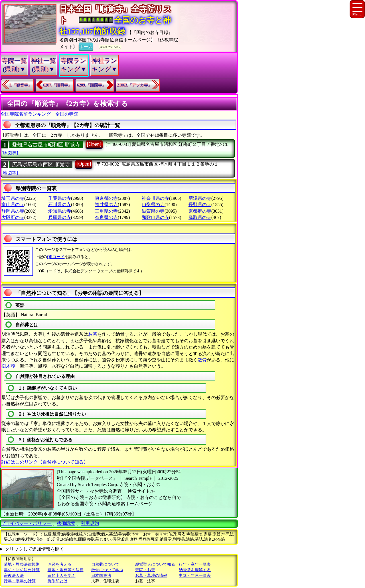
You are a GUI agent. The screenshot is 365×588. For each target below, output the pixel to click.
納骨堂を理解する (195, 570)
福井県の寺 (106, 205)
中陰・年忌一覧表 (195, 576)
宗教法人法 (14, 576)
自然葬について (105, 564)
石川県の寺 (60, 205)
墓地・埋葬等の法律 (66, 570)
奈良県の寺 (106, 217)
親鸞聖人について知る (155, 564)
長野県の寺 (200, 205)
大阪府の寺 (13, 217)
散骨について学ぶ (107, 570)
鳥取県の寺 (200, 217)
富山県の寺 (13, 205)
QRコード (56, 257)
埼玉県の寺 (13, 198)
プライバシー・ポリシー (27, 523)
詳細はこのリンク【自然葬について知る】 (45, 462)
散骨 (202, 360)
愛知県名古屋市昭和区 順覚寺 (46, 145)
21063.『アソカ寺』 (135, 85)
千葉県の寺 (60, 198)
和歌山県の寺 (155, 217)
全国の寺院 (67, 114)
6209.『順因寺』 (92, 85)
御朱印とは (58, 581)
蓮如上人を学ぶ (62, 576)
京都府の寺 (200, 211)
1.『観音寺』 (21, 85)
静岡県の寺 (13, 211)
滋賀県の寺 (153, 211)
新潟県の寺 (200, 198)
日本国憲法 (101, 576)
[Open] (94, 144)
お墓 (93, 334)
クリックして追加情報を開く (35, 549)
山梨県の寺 (153, 205)
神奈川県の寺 (155, 198)
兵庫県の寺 (60, 217)
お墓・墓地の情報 (151, 576)
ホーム (86, 46)
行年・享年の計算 (20, 581)
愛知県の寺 (60, 211)
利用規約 (90, 523)
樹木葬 (8, 366)
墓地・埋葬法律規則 (22, 564)
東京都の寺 (106, 198)
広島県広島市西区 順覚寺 (41, 164)
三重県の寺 (106, 211)
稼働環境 (66, 523)
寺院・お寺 (145, 570)
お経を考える (60, 564)
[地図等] (10, 153)
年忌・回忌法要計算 (22, 570)
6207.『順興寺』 (58, 85)
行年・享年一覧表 (195, 564)
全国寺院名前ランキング (26, 114)
